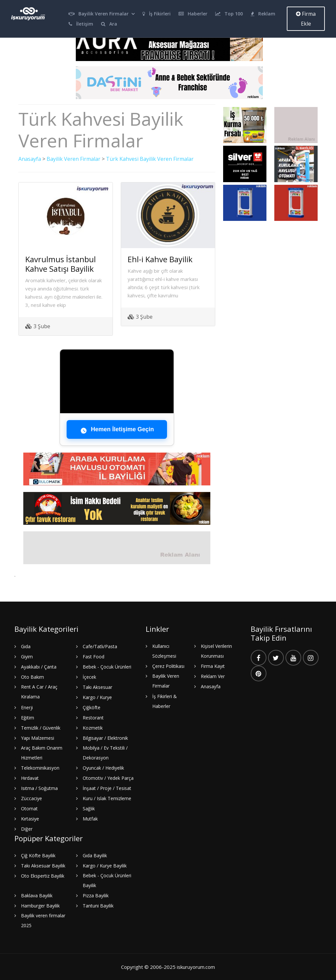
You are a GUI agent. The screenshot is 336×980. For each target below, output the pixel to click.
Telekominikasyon (40, 768)
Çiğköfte (92, 707)
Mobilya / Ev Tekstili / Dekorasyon (105, 753)
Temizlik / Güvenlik (41, 728)
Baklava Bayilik (37, 895)
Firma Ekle (306, 19)
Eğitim (28, 718)
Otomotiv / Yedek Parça (108, 778)
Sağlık (89, 809)
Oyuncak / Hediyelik (103, 768)
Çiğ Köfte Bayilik (38, 855)
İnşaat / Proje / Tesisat (107, 788)
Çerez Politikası (168, 666)
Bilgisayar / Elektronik (105, 738)
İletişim (81, 24)
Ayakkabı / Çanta (39, 667)
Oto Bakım (32, 677)
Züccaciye (31, 798)
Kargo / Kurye (97, 697)
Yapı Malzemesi (38, 738)
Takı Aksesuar (97, 687)
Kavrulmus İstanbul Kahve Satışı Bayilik (61, 264)
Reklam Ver (213, 676)
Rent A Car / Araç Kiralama (39, 692)
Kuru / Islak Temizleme (107, 798)
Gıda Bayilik (95, 855)
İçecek (89, 677)
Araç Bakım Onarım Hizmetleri (42, 753)
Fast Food (94, 657)
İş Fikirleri (157, 14)
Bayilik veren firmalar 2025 (43, 920)
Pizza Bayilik (96, 895)
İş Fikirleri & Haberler (165, 701)
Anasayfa (30, 159)
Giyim (27, 657)
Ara (109, 24)
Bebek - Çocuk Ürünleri (107, 667)
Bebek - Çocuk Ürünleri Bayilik (107, 880)
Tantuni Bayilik (98, 906)
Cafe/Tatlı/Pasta (100, 646)
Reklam (263, 14)
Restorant (93, 718)
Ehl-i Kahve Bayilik (160, 259)
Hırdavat (30, 778)
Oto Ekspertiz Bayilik (43, 876)
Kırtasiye (30, 819)
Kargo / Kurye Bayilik (105, 866)
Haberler (193, 14)
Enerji (27, 707)
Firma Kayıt (213, 666)
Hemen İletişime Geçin (117, 430)
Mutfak (90, 819)
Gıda (26, 646)
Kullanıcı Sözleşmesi (164, 651)
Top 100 (229, 14)
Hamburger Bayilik (40, 906)
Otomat (29, 809)
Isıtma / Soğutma (39, 788)
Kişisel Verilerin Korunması (216, 651)
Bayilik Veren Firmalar (99, 14)
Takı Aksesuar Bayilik (43, 866)
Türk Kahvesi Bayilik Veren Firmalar (150, 159)
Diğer (27, 829)
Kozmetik (93, 728)
